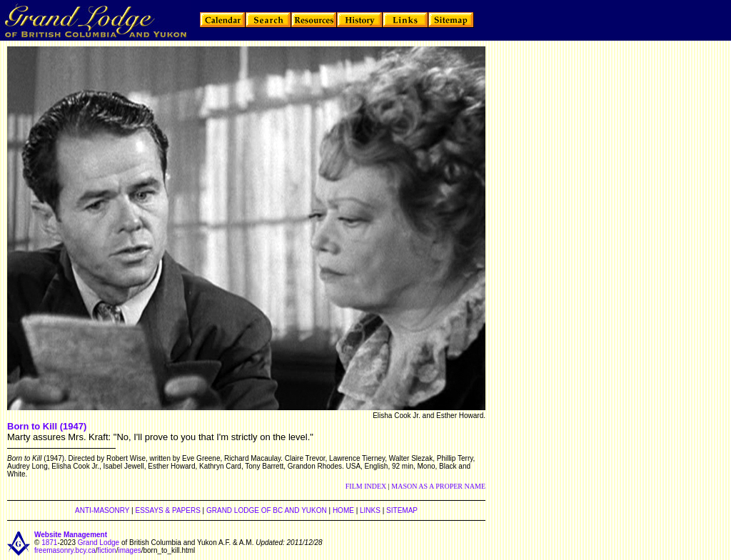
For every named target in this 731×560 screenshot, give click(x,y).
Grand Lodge (99, 543)
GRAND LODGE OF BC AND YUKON (267, 510)
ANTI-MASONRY (102, 510)
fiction (107, 550)
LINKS (370, 510)
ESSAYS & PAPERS (167, 510)
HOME (343, 510)
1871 (49, 543)
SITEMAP (402, 510)
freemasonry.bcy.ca (65, 550)
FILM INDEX (366, 486)
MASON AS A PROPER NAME (438, 486)
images (129, 550)
